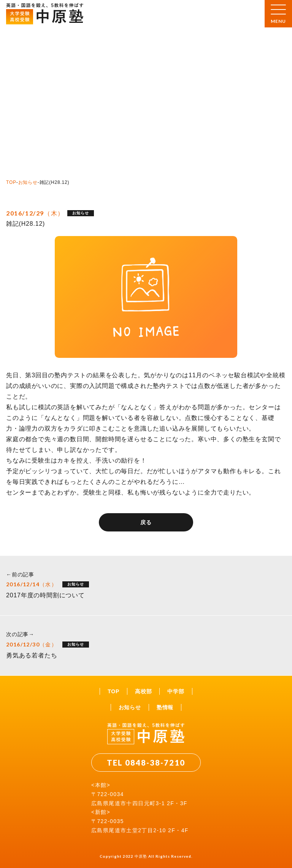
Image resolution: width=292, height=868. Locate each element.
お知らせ (28, 182)
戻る (146, 522)
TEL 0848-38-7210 (146, 763)
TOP (11, 182)
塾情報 (165, 707)
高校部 (143, 691)
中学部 (176, 691)
